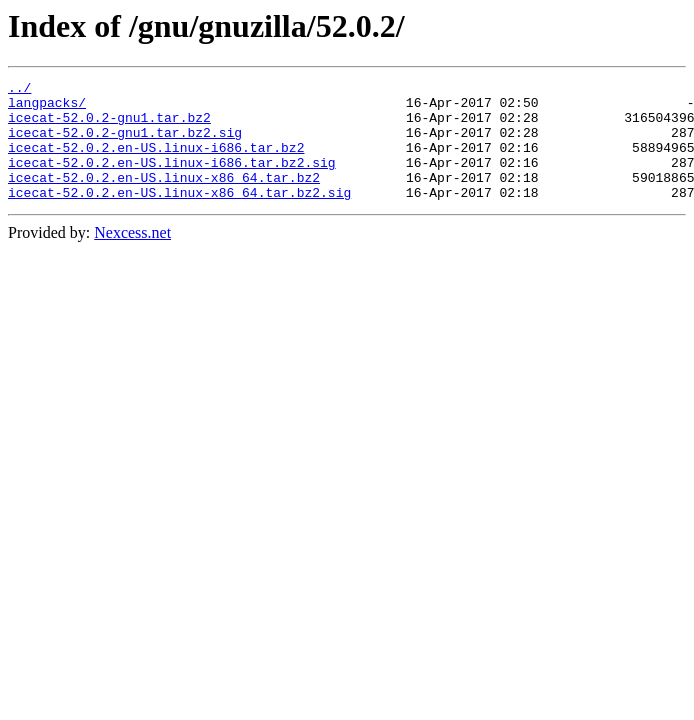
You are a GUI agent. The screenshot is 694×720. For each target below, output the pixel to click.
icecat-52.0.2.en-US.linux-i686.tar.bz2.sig (172, 180)
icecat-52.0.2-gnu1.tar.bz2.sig (125, 144)
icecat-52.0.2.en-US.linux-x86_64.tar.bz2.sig (179, 216)
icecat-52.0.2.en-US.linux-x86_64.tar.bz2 (164, 198)
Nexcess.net (132, 256)
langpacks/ (47, 108)
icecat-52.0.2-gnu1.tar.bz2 (109, 126)
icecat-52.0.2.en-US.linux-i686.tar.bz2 (156, 162)
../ (19, 90)
